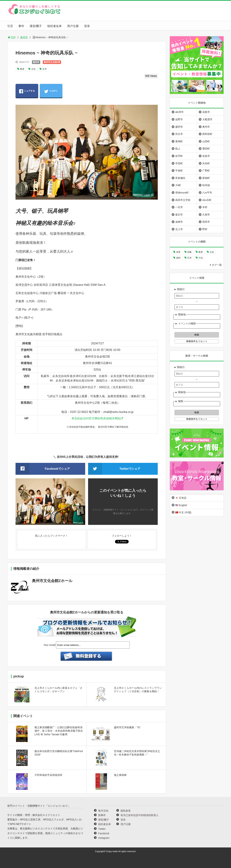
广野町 (206, 171)
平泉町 (179, 171)
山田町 (206, 141)
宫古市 (179, 134)
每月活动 (103, 811)
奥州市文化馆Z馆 (52, 62)
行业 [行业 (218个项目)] (201, 258)
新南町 (206, 178)
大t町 (178, 185)
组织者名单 (55, 26)
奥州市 (24, 37)
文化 (33, 69)
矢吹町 (206, 163)
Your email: (50, 645)
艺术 (45, 69)
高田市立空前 (183, 200)
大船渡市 (207, 119)
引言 (10, 26)
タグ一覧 (217, 265)
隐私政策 (126, 811)
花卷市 (206, 112)
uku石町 (207, 200)
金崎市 (179, 222)
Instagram (104, 838)
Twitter (102, 829)
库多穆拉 (180, 178)
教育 (22, 69)
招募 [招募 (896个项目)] (189, 252)
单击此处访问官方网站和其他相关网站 (96, 418)
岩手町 (179, 156)
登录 (87, 26)
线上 (178, 149)
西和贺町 (207, 134)
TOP (11, 37)
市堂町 (179, 163)
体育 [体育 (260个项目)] (178, 252)
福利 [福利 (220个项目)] (178, 258)
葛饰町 (179, 141)
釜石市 (179, 215)
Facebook (104, 833)
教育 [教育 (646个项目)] (201, 252)
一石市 (179, 207)
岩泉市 (206, 156)
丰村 (205, 207)
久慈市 (206, 215)
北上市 (179, 229)
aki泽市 (179, 112)
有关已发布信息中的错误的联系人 (140, 815)
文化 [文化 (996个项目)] (212, 252)
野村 (205, 229)
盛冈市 (179, 127)
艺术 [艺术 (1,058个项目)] (189, 258)
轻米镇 (206, 185)
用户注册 (73, 26)
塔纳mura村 (182, 193)
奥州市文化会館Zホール (52, 581)
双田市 (206, 222)
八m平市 (207, 193)
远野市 (179, 119)
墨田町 (206, 149)
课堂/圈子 (36, 26)
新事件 (102, 815)
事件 (21, 26)
